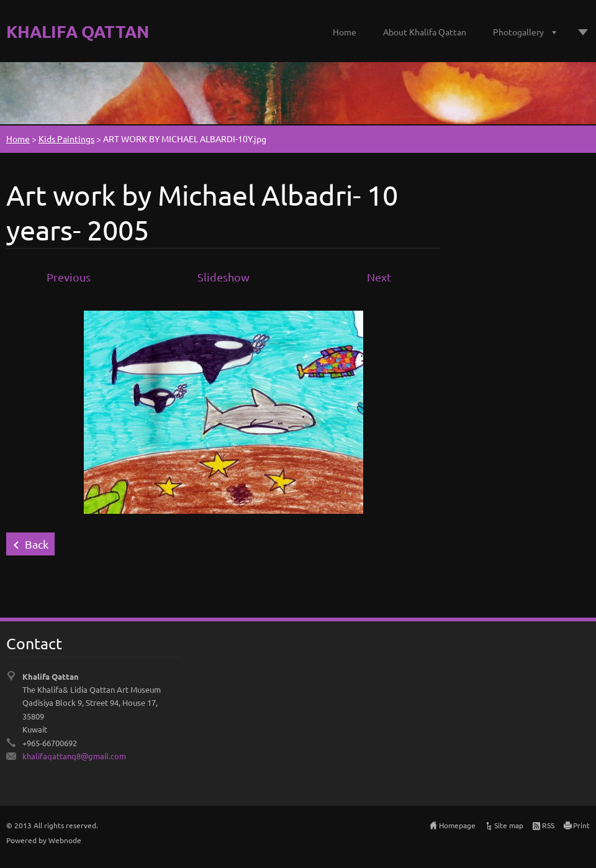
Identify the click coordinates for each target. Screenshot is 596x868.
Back (37, 544)
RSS (548, 825)
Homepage (457, 825)
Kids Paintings (66, 139)
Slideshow (223, 277)
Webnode (65, 840)
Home (345, 32)
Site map (509, 825)
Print (581, 825)
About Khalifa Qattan (425, 32)
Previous (69, 277)
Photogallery (518, 32)
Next (379, 277)
